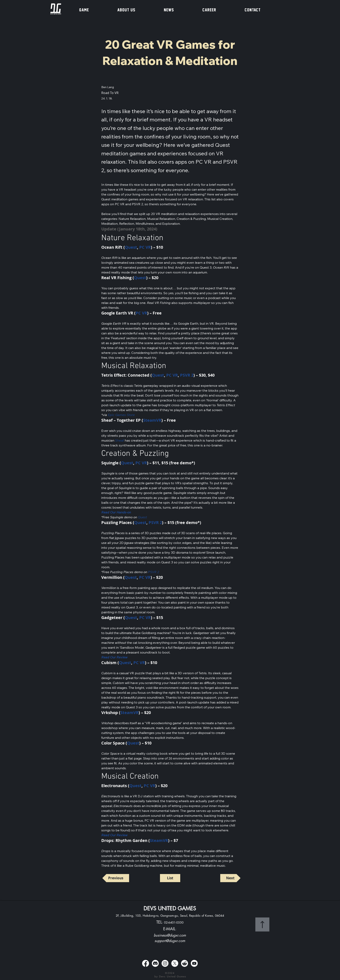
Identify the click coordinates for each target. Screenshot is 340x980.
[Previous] (116, 878)
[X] (175, 963)
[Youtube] (194, 963)
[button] (84, 10)
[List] (170, 878)
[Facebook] (146, 963)
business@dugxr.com (170, 935)
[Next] (230, 878)
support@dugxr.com (170, 941)
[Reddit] (185, 963)
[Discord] (155, 963)
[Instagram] (165, 963)
